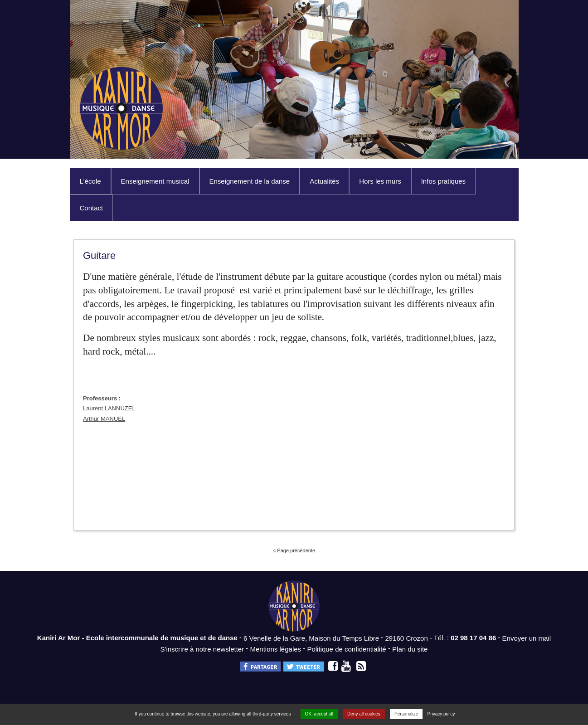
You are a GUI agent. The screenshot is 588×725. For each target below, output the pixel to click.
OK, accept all (319, 714)
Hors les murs (380, 181)
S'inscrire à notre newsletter (202, 649)
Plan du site (410, 649)
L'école (90, 181)
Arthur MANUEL (104, 419)
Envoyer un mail (527, 638)
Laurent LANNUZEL (109, 408)
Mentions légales (276, 649)
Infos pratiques (443, 181)
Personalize (406, 714)
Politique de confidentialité (346, 649)
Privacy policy (441, 714)
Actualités (324, 181)
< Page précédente (294, 550)
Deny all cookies (364, 714)
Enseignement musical (155, 181)
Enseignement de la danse (250, 181)
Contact (92, 208)
